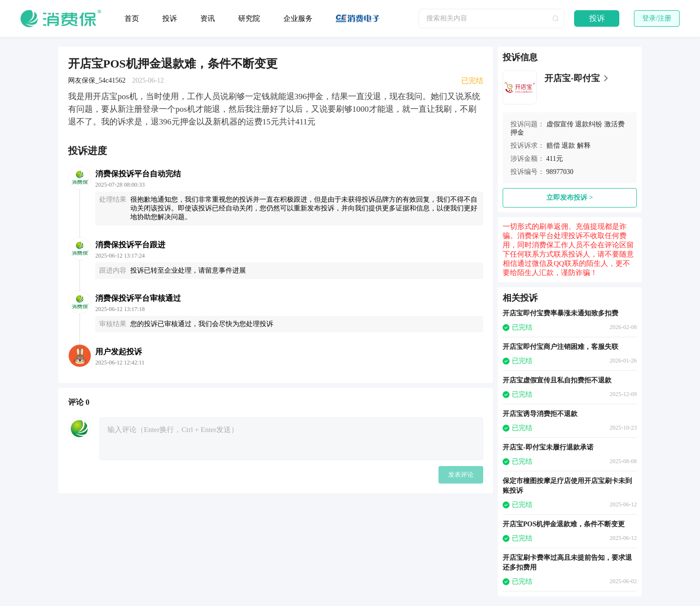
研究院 (249, 18)
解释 (584, 146)
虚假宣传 (560, 124)
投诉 (170, 18)
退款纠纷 (589, 124)
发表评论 (461, 475)
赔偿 (553, 146)
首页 (132, 18)
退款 (568, 146)
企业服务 (298, 18)
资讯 (208, 18)
